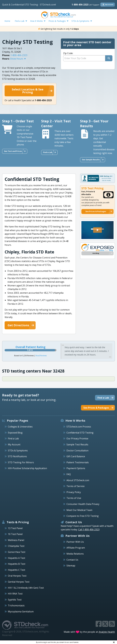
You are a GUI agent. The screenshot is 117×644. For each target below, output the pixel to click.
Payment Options (76, 468)
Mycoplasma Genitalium (21, 612)
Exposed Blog (15, 433)
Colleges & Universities (20, 427)
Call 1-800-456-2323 (89, 530)
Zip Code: (68, 53)
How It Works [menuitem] (36, 21)
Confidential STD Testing (80, 433)
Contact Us (72, 560)
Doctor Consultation (77, 451)
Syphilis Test (15, 600)
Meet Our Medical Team (79, 510)
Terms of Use (74, 498)
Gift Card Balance (76, 456)
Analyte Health (107, 632)
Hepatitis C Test (17, 570)
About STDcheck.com (78, 480)
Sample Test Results (77, 445)
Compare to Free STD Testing (83, 516)
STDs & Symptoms (18, 451)
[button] (97, 230)
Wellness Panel (16, 540)
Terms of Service (76, 486)
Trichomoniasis (16, 606)
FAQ (69, 474)
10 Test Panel (15, 534)
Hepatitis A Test (17, 558)
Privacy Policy (74, 492)
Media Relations (75, 554)
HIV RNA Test (15, 594)
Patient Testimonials (78, 462)
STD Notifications (17, 456)
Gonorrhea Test (17, 552)
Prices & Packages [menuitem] (57, 21)
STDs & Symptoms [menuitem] (80, 21)
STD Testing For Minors (21, 462)
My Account (14, 445)
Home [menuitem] (7, 21)
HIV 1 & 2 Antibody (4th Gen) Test (26, 588)
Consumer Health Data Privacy (83, 504)
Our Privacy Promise (77, 438)
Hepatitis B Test (17, 564)
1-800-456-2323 (85, 5)
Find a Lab (13, 438)
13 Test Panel (15, 528)
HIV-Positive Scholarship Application (27, 468)
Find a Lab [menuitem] (20, 21)
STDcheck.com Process (79, 427)
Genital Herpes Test (19, 582)
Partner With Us (75, 542)
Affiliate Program (76, 548)
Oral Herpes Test (17, 576)
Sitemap (71, 566)
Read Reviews (41, 356)
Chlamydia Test (16, 546)
